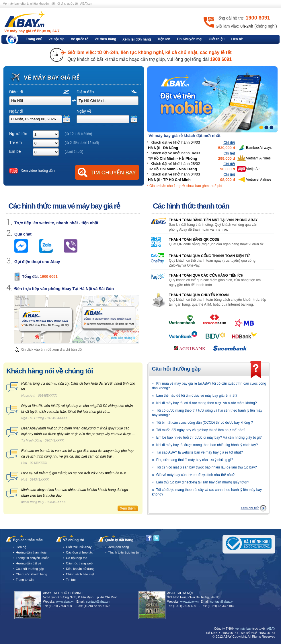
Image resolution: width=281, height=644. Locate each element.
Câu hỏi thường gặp (30, 569)
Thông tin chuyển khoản (33, 558)
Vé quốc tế (80, 39)
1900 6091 (49, 276)
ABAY (271, 628)
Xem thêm (128, 508)
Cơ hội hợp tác (77, 558)
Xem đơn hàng (118, 547)
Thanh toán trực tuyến (124, 552)
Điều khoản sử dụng (80, 569)
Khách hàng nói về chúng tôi (50, 371)
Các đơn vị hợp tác (79, 552)
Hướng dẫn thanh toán (32, 552)
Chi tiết (229, 143)
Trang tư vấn (25, 580)
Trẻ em (15, 142)
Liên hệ (237, 39)
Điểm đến (85, 92)
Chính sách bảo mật (80, 574)
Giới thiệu (217, 39)
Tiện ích (164, 39)
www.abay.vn (65, 601)
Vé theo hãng (105, 39)
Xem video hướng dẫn (38, 171)
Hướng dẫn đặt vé (28, 563)
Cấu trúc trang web (79, 563)
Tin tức (71, 580)
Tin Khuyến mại (190, 39)
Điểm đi (16, 92)
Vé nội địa (56, 39)
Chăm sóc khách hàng (31, 574)
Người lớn (18, 134)
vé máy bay (243, 628)
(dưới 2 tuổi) (74, 152)
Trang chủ (34, 39)
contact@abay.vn (98, 601)
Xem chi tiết (250, 508)
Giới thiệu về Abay (79, 547)
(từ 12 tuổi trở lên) (78, 134)
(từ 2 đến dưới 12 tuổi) (82, 143)
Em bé (15, 151)
